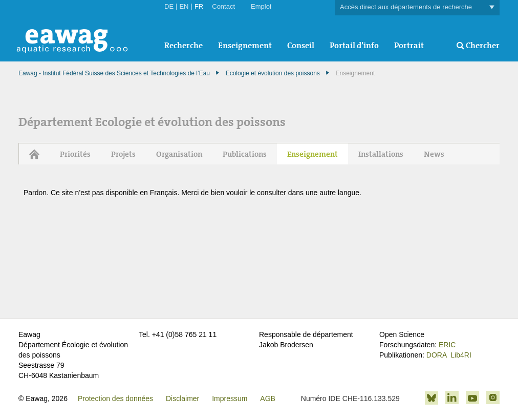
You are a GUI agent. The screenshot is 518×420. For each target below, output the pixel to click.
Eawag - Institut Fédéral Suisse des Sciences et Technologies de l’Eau (114, 73)
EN (184, 6)
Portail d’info (354, 45)
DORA (437, 355)
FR (199, 6)
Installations (381, 154)
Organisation (179, 154)
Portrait (409, 45)
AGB (268, 398)
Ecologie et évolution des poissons (273, 73)
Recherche (184, 45)
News (434, 154)
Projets (123, 154)
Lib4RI (461, 355)
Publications (245, 154)
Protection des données (115, 398)
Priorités (75, 154)
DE (169, 6)
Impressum (230, 398)
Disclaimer (182, 398)
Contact (223, 6)
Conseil (301, 45)
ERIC (447, 345)
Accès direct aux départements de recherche (417, 7)
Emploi (261, 6)
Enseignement (245, 45)
